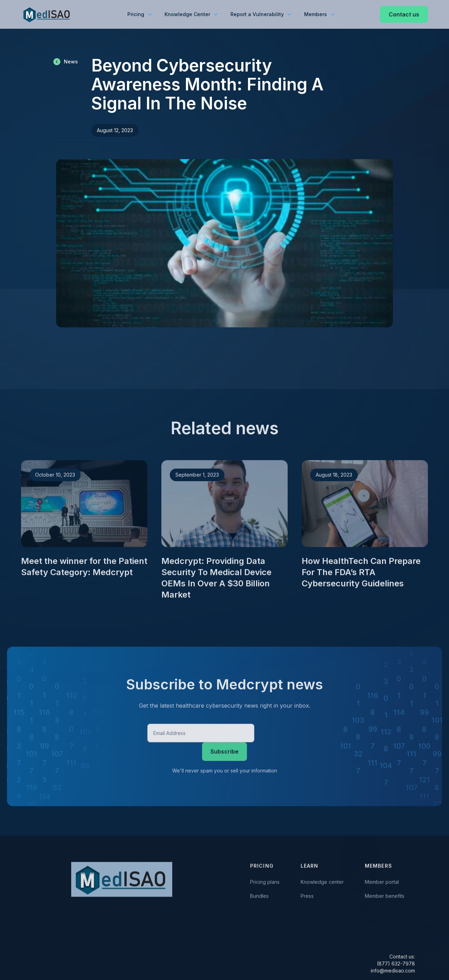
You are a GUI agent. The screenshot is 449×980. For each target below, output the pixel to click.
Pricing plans (265, 883)
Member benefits (385, 897)
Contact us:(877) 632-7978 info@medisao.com (393, 965)
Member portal (382, 883)
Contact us (404, 14)
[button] (140, 14)
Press (307, 897)
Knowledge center (322, 883)
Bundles (259, 897)
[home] (47, 14)
